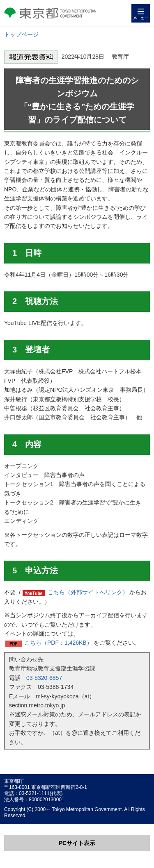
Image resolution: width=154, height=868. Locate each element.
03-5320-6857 (44, 678)
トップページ (21, 34)
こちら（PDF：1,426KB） (58, 643)
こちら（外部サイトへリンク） (88, 592)
